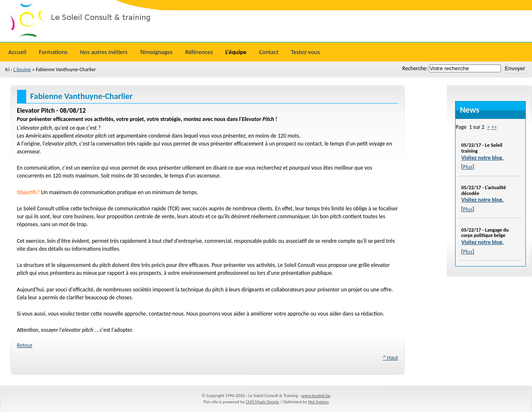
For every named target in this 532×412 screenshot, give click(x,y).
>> (494, 127)
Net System (318, 402)
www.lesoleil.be (316, 396)
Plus (468, 167)
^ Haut (390, 358)
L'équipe (22, 69)
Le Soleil (266, 21)
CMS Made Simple (262, 402)
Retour (25, 345)
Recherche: (416, 68)
